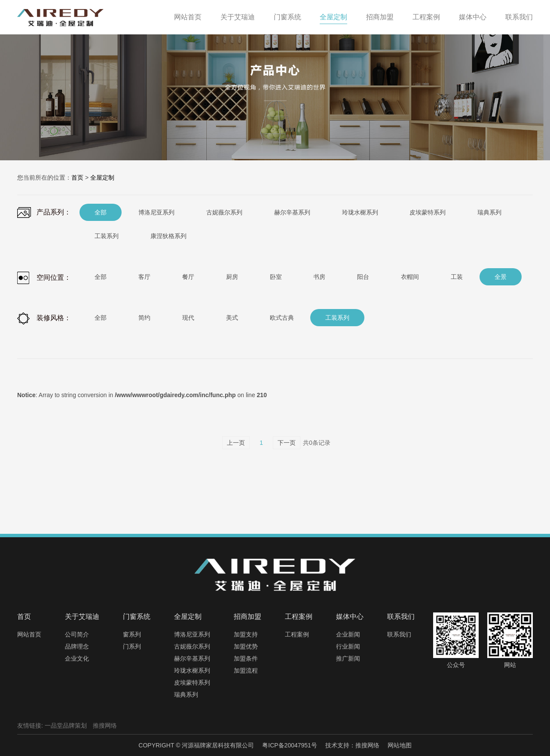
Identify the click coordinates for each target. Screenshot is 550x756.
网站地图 (400, 745)
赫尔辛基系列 (192, 658)
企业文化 (77, 658)
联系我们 (399, 634)
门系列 (132, 646)
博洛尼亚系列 (192, 634)
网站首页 (29, 634)
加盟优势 (246, 646)
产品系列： (44, 213)
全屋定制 (102, 178)
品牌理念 (77, 646)
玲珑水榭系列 (192, 670)
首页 (77, 178)
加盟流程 (246, 670)
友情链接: (30, 725)
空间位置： (44, 278)
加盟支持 (246, 634)
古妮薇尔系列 (192, 646)
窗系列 (132, 634)
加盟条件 (246, 658)
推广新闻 (348, 658)
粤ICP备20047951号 (290, 745)
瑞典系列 (186, 695)
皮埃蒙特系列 (192, 683)
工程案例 (297, 634)
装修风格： (44, 318)
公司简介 (77, 634)
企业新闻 (348, 634)
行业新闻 (348, 646)
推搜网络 (105, 725)
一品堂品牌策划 (66, 725)
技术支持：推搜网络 (352, 745)
